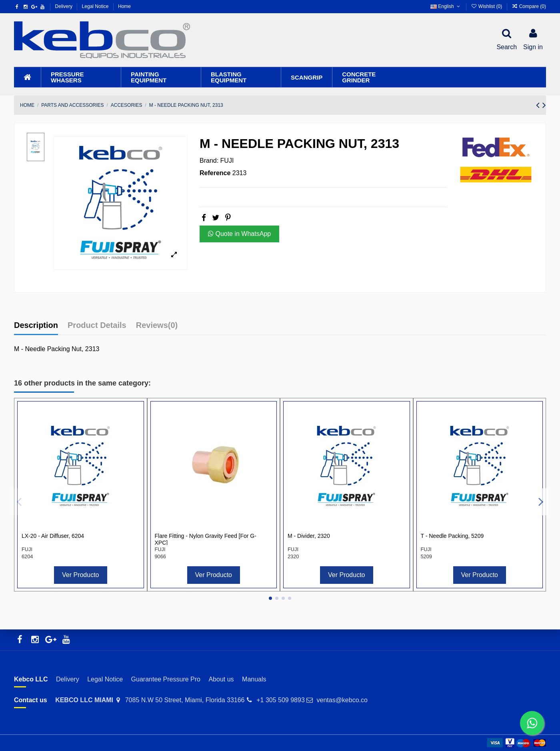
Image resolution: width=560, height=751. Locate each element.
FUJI (227, 161)
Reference (215, 173)
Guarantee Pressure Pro (166, 679)
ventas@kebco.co (342, 700)
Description (36, 325)
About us (221, 679)
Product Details (97, 325)
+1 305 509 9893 (281, 700)
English (446, 6)
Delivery (65, 6)
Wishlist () (487, 6)
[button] (81, 77)
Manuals (254, 679)
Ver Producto (81, 575)
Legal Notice (96, 6)
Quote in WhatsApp (239, 234)
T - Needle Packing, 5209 (452, 536)
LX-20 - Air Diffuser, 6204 (53, 536)
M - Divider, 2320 (309, 536)
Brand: (209, 161)
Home (124, 6)
